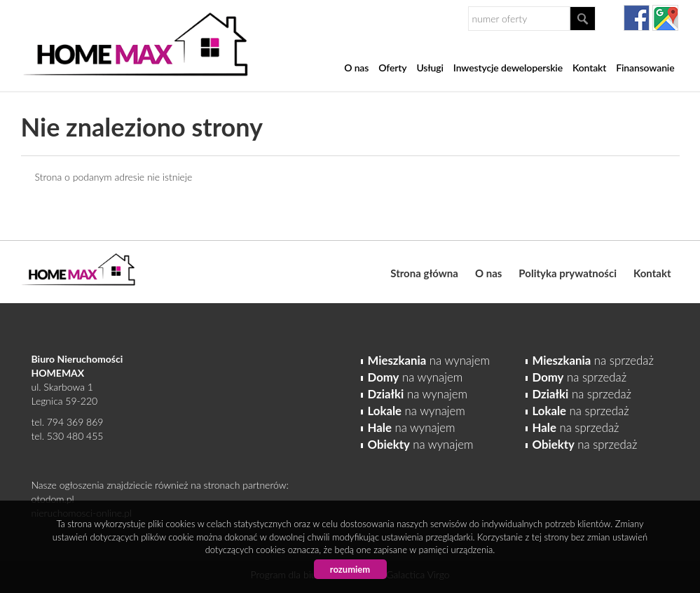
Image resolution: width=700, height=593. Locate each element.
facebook (637, 18)
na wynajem (429, 360)
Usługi (430, 68)
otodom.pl (53, 499)
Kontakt (589, 68)
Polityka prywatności (568, 273)
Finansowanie (645, 68)
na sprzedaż (593, 360)
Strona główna (424, 273)
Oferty (392, 68)
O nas (356, 68)
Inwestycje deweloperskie (508, 68)
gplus (665, 18)
